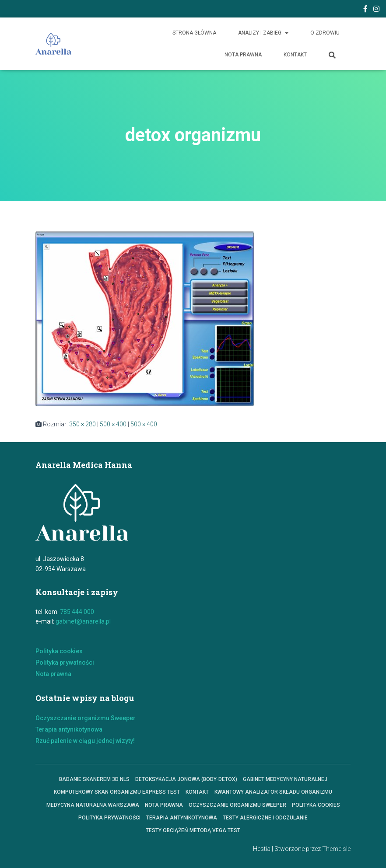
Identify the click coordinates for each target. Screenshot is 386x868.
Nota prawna (243, 55)
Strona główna (194, 33)
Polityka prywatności (65, 662)
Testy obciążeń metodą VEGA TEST (193, 830)
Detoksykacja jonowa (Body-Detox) (186, 779)
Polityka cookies (59, 651)
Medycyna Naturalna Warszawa (93, 805)
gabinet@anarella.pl (83, 621)
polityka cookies (316, 805)
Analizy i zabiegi (263, 33)
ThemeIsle (336, 849)
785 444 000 (77, 612)
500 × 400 (113, 424)
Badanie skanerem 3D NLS (94, 779)
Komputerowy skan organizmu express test (117, 792)
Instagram (376, 10)
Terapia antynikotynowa (69, 729)
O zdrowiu (325, 33)
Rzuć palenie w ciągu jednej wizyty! (85, 741)
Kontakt (295, 55)
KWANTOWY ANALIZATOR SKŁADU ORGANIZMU (273, 792)
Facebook (365, 10)
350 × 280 (82, 424)
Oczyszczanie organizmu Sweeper (86, 718)
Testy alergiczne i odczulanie (265, 818)
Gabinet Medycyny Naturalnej (285, 779)
